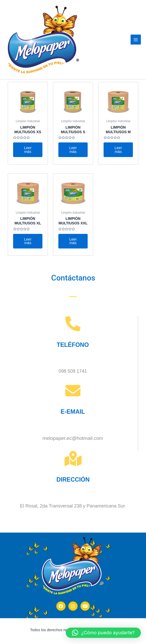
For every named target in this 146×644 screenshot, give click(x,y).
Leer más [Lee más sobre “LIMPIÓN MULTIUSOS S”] (73, 150)
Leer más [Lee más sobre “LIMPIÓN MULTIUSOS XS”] (28, 150)
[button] (103, 633)
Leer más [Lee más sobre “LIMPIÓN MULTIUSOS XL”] (28, 241)
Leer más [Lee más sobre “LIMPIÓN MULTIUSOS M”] (118, 150)
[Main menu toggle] (136, 40)
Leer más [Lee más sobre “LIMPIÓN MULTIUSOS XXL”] (73, 241)
